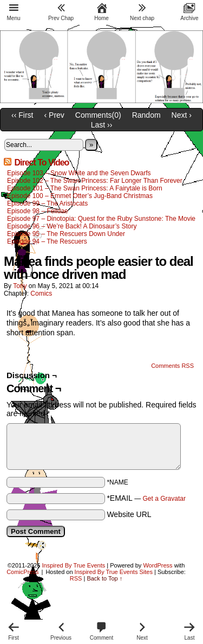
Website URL (129, 514)
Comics (41, 294)
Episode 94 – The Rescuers (47, 241)
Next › (182, 115)
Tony (20, 286)
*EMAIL (146, 498)
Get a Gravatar (164, 499)
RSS (76, 578)
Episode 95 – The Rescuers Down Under (66, 234)
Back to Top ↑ (104, 578)
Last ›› (102, 125)
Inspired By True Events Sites (114, 572)
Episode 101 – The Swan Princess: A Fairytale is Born (85, 188)
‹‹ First (22, 115)
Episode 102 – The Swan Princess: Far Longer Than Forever (95, 181)
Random (146, 115)
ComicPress (22, 572)
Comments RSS (172, 366)
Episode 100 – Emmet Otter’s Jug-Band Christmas (80, 196)
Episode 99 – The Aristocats (47, 203)
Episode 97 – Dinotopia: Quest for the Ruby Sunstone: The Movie (101, 219)
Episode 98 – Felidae (38, 211)
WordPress (158, 565)
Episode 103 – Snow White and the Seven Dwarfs (79, 173)
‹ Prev (54, 115)
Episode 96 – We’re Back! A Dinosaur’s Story (72, 226)
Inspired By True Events (74, 565)
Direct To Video (41, 162)
